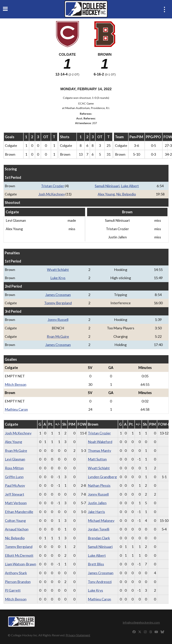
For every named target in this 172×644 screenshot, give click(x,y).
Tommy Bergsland (58, 303)
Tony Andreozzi (100, 582)
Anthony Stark (16, 573)
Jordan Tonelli (99, 529)
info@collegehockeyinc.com (141, 622)
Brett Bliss (96, 564)
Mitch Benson (16, 384)
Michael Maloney (101, 520)
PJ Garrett (13, 590)
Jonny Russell (58, 320)
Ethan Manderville (19, 512)
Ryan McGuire (58, 336)
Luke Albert (130, 186)
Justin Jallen (97, 503)
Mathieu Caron (16, 409)
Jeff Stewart (15, 494)
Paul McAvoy (15, 485)
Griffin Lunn (14, 477)
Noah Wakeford (100, 442)
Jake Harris (96, 512)
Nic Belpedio (126, 194)
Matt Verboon (16, 503)
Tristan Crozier (53, 186)
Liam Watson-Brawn (21, 564)
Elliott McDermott (19, 555)
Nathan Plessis (99, 485)
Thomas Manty (99, 451)
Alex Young (106, 194)
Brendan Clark (99, 538)
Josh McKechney (52, 194)
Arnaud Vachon (17, 529)
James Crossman (58, 295)
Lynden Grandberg (102, 477)
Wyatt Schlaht (58, 270)
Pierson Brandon (18, 582)
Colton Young (15, 520)
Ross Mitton (14, 468)
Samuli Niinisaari (107, 186)
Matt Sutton (97, 459)
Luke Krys (58, 278)
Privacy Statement (78, 635)
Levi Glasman (15, 459)
